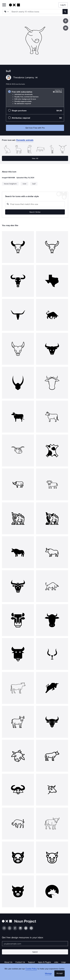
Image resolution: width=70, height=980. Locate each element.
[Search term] (36, 12)
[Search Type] (6, 12)
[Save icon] (66, 21)
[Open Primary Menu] (4, 5)
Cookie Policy (31, 969)
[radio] (35, 98)
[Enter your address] (35, 944)
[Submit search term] (65, 12)
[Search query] (35, 204)
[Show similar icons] (66, 28)
